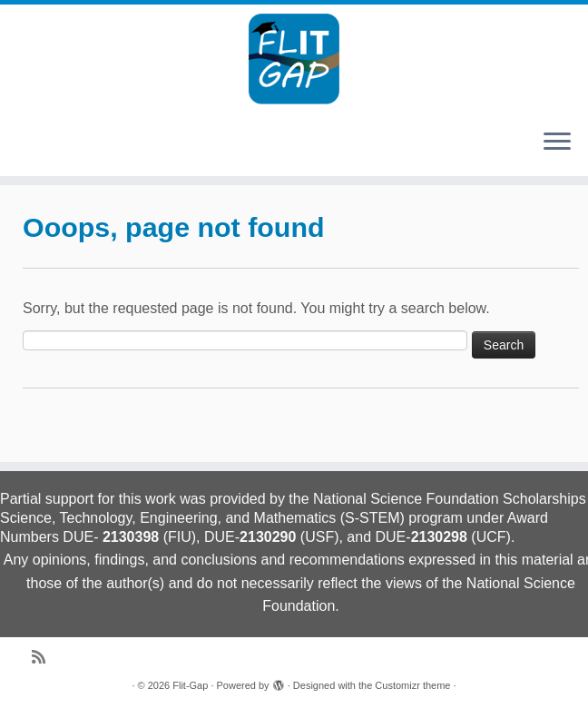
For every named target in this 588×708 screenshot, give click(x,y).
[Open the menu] (557, 143)
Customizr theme (412, 685)
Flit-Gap (190, 685)
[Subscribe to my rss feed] (44, 658)
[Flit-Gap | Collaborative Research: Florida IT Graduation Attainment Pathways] (294, 59)
